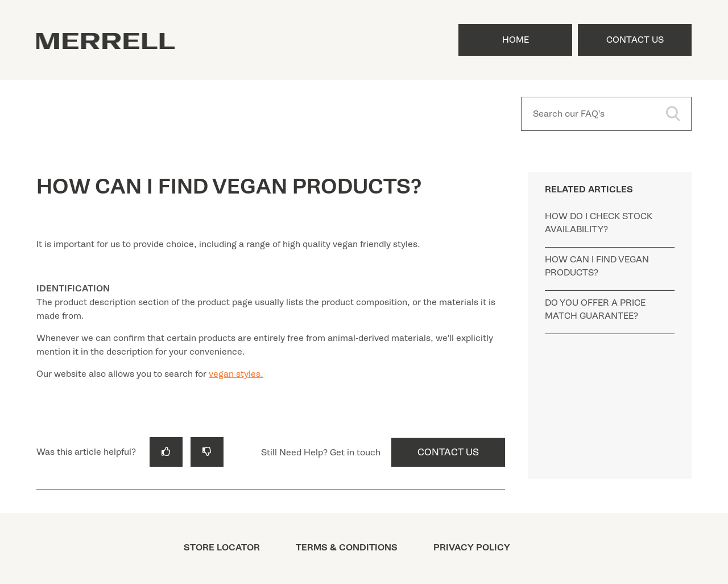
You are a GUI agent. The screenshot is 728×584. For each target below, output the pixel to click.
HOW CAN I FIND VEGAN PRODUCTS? (597, 266)
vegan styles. (236, 374)
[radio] (166, 452)
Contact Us (635, 40)
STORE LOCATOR (222, 548)
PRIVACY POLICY (472, 548)
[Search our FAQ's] (606, 114)
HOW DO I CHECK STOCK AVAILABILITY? (599, 223)
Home (516, 40)
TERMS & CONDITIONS (347, 548)
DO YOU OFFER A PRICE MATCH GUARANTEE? (595, 309)
